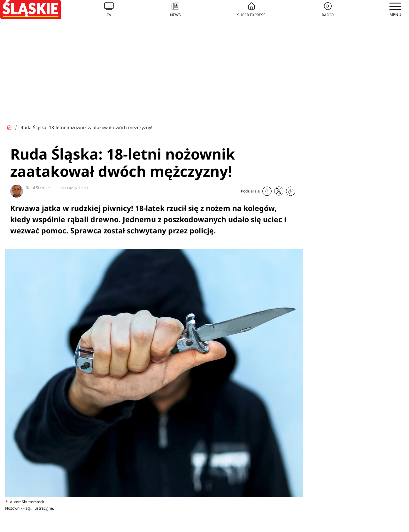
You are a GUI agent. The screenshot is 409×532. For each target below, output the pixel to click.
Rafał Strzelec (38, 188)
